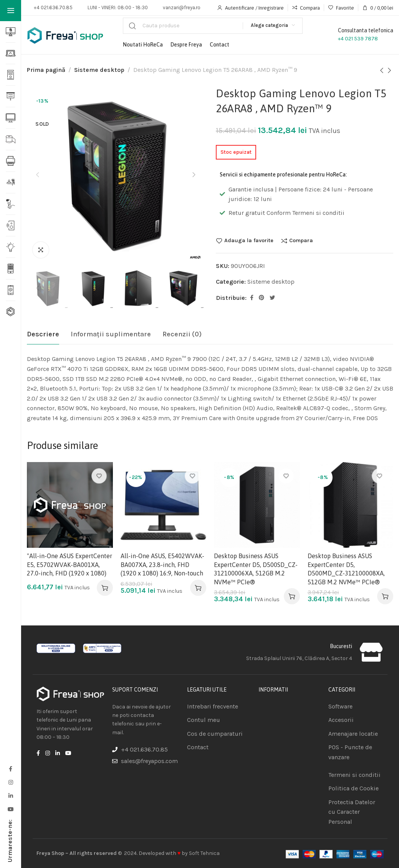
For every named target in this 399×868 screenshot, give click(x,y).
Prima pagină (46, 70)
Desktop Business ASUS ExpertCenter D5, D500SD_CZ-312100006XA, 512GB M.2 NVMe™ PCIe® (256, 569)
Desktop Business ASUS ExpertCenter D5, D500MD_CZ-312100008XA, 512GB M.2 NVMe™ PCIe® (346, 569)
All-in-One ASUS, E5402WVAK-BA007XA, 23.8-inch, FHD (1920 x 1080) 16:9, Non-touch (162, 565)
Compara (301, 241)
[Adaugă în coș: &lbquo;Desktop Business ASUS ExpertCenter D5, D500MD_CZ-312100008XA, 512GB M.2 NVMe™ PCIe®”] (385, 596)
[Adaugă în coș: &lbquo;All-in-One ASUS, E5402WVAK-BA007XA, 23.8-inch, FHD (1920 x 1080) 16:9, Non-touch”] (198, 588)
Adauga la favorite (249, 241)
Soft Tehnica (204, 853)
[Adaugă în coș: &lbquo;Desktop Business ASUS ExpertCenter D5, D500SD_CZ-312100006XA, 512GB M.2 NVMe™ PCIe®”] (292, 596)
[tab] (43, 334)
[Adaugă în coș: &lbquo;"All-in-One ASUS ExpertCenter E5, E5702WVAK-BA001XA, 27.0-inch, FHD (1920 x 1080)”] (105, 588)
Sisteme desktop (99, 70)
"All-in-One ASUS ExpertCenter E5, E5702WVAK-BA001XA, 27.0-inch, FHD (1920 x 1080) (70, 565)
